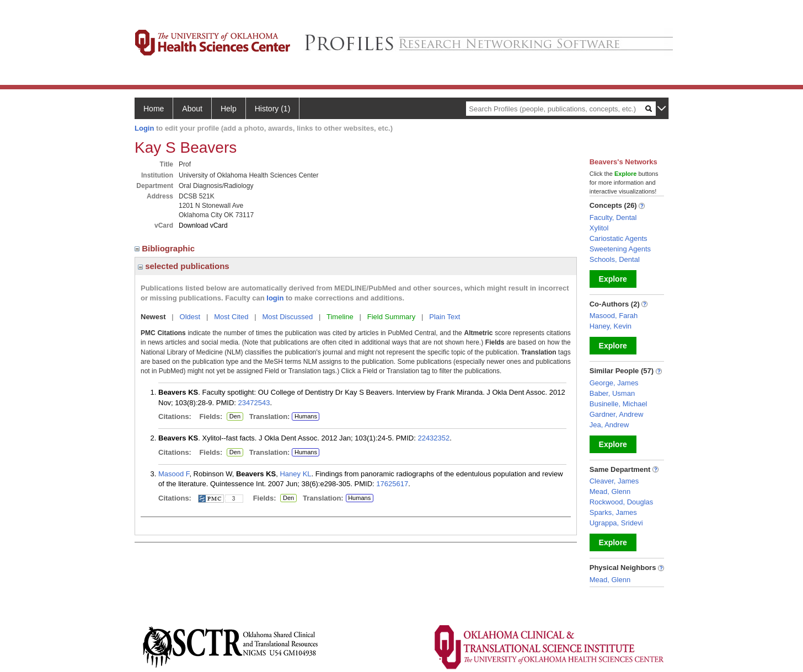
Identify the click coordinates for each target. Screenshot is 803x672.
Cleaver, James (614, 481)
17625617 (392, 484)
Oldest (190, 317)
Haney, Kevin (611, 326)
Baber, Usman (612, 393)
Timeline (340, 317)
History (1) (273, 109)
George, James (614, 383)
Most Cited (231, 317)
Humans (306, 416)
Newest (153, 317)
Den (234, 417)
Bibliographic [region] (166, 248)
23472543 (254, 403)
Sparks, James (613, 512)
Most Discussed (287, 317)
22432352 (433, 438)
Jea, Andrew (609, 425)
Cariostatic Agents (619, 238)
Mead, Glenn (610, 491)
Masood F (174, 474)
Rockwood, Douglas (622, 502)
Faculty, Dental (613, 217)
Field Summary (391, 317)
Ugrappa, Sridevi (616, 523)
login (275, 298)
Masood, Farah (614, 316)
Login (144, 128)
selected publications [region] (184, 266)
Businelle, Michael (619, 404)
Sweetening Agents (620, 249)
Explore (613, 279)
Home (154, 109)
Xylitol (599, 228)
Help (229, 109)
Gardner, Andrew (617, 414)
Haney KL (295, 474)
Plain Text (445, 317)
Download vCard (203, 225)
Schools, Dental (615, 259)
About (192, 109)
